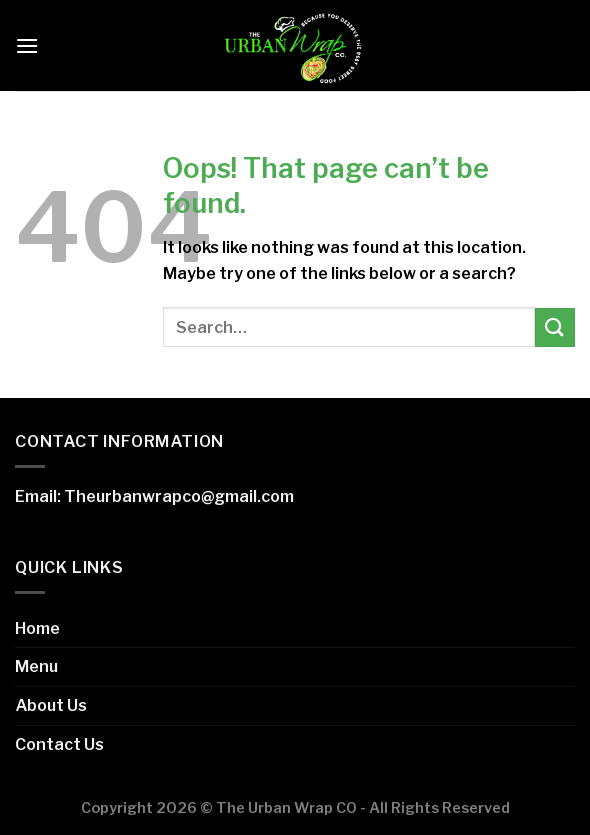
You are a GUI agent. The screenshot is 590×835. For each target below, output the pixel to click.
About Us (51, 705)
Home (37, 628)
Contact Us (59, 744)
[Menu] (27, 45)
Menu (36, 666)
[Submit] (555, 327)
